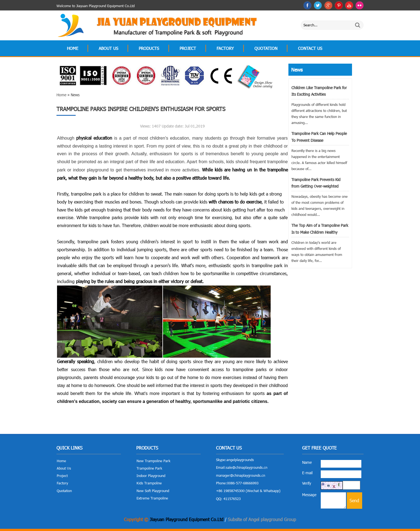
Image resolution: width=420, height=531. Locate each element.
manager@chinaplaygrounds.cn (241, 475)
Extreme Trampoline (152, 498)
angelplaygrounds (240, 460)
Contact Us (310, 48)
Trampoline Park (149, 468)
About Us (108, 48)
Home (73, 48)
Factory (225, 48)
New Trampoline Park (153, 461)
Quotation (266, 48)
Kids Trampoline (149, 483)
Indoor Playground (151, 476)
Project (188, 48)
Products (149, 48)
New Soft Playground (153, 491)
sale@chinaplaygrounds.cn (247, 467)
